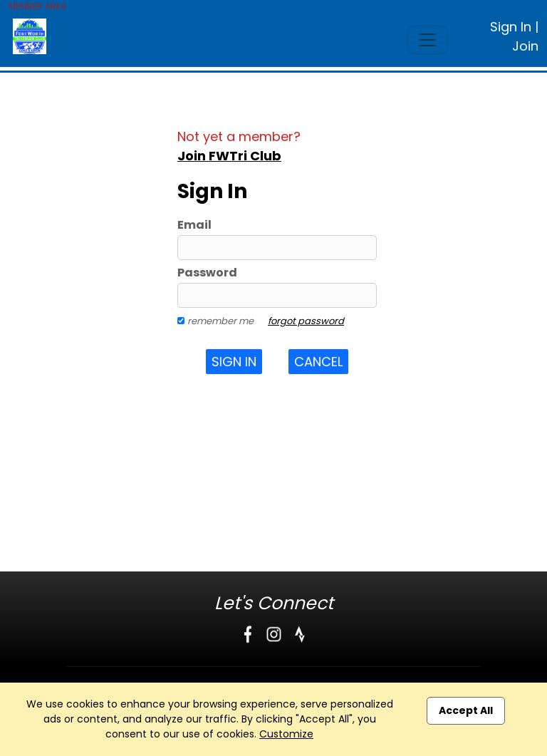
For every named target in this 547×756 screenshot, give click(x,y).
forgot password (306, 321)
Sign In (511, 27)
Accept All (466, 710)
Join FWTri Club (229, 156)
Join (525, 46)
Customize (286, 734)
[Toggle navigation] (427, 40)
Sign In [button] (234, 362)
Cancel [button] (318, 362)
